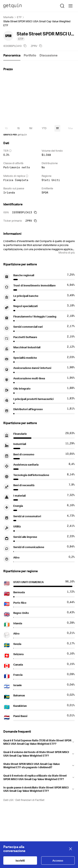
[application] (39, 99)
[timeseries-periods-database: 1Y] (57, 128)
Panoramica (12, 55)
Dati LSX (8, 800)
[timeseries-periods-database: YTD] (44, 128)
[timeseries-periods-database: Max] (71, 128)
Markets (8, 17)
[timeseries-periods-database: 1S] (18, 128)
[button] (39, 741)
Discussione (48, 55)
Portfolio (30, 55)
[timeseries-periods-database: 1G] (6, 128)
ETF (19, 17)
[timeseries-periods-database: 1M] (31, 128)
